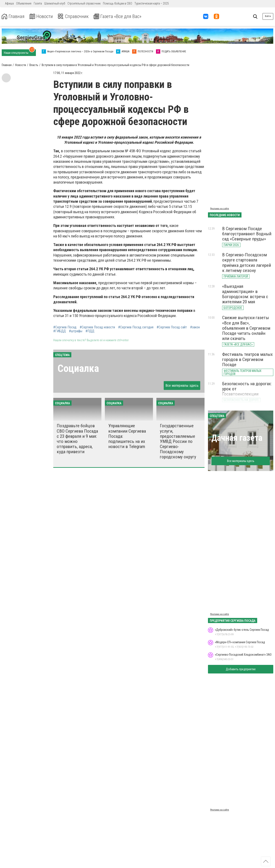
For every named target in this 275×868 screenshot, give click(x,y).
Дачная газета (237, 438)
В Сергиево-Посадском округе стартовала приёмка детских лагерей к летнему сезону (247, 263)
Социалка (78, 368)
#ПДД (90, 331)
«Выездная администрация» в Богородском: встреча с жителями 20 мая (245, 294)
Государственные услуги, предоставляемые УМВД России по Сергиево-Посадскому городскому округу (178, 441)
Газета (38, 3)
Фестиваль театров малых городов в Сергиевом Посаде (247, 359)
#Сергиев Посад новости (97, 327)
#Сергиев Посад (65, 327)
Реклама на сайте (220, 209)
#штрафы (76, 331)
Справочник (76, 16)
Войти (268, 16)
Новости (43, 16)
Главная (14, 16)
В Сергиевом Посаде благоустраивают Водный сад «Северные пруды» (247, 234)
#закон (195, 327)
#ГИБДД (60, 331)
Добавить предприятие (241, 669)
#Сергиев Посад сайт (172, 327)
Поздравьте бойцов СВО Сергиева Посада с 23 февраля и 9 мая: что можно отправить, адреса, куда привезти (77, 439)
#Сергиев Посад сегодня (136, 327)
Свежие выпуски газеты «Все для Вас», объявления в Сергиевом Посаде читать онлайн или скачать (246, 328)
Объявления (24, 3)
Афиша (9, 3)
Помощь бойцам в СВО (118, 3)
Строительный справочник (84, 3)
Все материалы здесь (182, 385)
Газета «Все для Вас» (122, 16)
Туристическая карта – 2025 (152, 3)
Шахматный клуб (55, 3)
